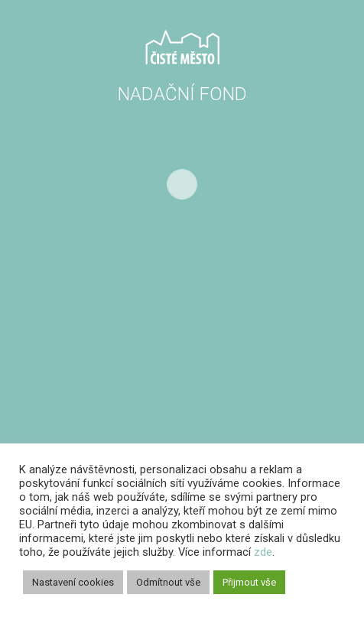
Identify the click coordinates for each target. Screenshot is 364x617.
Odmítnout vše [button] (168, 582)
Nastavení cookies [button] (73, 582)
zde (263, 552)
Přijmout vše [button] (249, 582)
